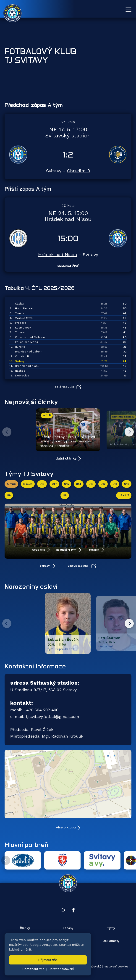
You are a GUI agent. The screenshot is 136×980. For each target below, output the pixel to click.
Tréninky (94, 550)
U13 (91, 484)
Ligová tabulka (78, 566)
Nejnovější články (31, 402)
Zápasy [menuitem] (68, 928)
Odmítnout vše (33, 969)
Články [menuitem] (25, 928)
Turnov (20, 313)
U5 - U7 (124, 495)
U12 (103, 484)
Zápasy (45, 566)
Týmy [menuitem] (111, 928)
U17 (54, 484)
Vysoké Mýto (24, 318)
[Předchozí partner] (6, 860)
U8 (65, 495)
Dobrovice (22, 376)
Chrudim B (79, 171)
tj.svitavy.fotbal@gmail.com (52, 717)
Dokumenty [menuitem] (111, 941)
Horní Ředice (24, 308)
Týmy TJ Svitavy (29, 474)
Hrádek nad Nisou (58, 255)
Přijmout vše (48, 960)
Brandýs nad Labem (29, 352)
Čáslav (20, 304)
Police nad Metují (27, 342)
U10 (127, 484)
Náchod (20, 371)
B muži (28, 484)
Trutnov (20, 332)
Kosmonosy (23, 328)
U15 (67, 484)
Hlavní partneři (26, 845)
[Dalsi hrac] (129, 623)
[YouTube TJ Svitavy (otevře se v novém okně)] (63, 911)
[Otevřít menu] (128, 10)
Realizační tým (67, 550)
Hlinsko (20, 347)
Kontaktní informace (35, 666)
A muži (11, 484)
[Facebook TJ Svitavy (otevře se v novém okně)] (73, 911)
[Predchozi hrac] (7, 623)
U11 (115, 484)
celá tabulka (64, 386)
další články (66, 458)
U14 (79, 484)
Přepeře (21, 323)
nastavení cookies (116, 967)
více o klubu (66, 828)
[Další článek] (129, 432)
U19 (42, 484)
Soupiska (39, 550)
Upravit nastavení (61, 969)
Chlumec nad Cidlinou (30, 337)
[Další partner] (130, 860)
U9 (9, 495)
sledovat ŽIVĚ (68, 266)
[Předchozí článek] (7, 432)
